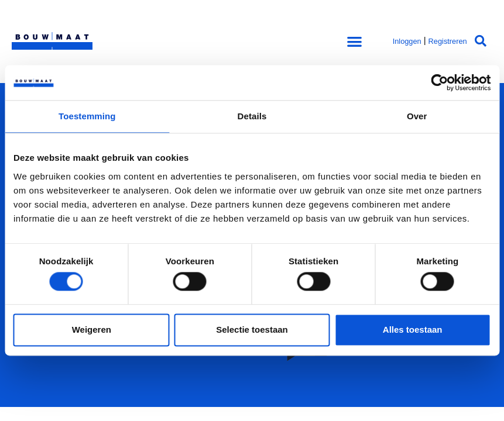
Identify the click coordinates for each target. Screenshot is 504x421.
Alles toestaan (413, 329)
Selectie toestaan (252, 329)
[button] (354, 41)
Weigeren (92, 329)
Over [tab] (417, 116)
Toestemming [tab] (87, 116)
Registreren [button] (448, 41)
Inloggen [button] (407, 41)
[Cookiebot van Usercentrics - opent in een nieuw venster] (439, 82)
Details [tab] (252, 116)
